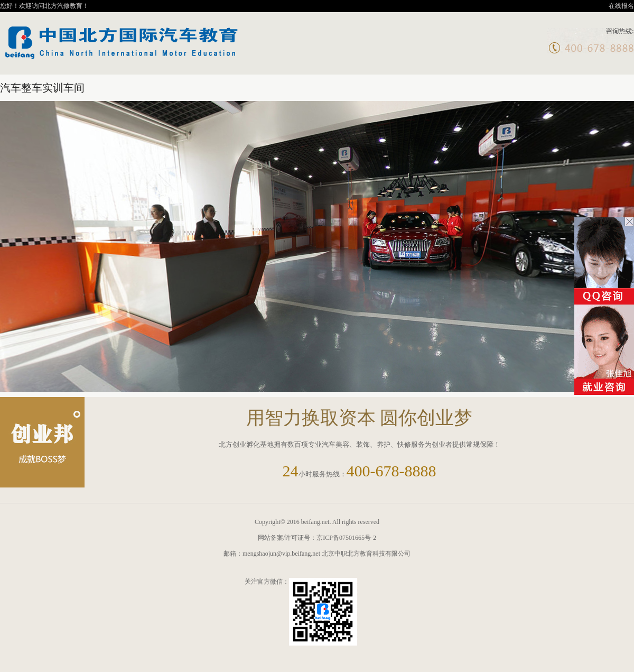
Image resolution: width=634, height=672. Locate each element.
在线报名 (621, 6)
